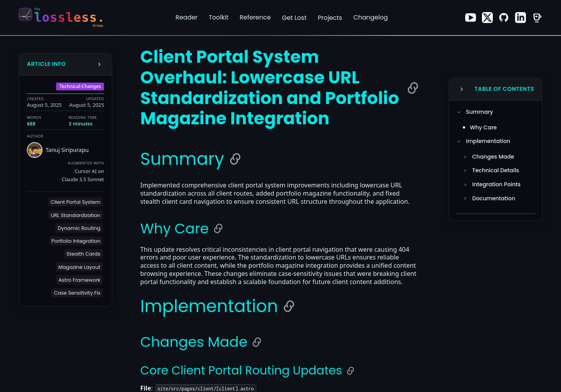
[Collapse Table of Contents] (462, 89)
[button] (75, 202)
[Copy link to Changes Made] (257, 342)
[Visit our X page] (487, 18)
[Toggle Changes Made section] (465, 157)
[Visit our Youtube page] (471, 18)
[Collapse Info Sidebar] (99, 64)
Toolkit (219, 17)
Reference (255, 17)
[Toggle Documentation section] (465, 198)
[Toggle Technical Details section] (465, 171)
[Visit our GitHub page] (504, 18)
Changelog (370, 17)
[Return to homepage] (64, 18)
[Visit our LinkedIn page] (520, 18)
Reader (187, 17)
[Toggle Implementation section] (459, 141)
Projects (330, 18)
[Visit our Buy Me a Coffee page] (537, 18)
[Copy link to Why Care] (218, 228)
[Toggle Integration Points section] (465, 185)
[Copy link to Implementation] (289, 306)
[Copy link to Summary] (235, 159)
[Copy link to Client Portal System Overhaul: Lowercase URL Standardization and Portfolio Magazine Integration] (413, 88)
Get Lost (294, 18)
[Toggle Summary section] (459, 112)
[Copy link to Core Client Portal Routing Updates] (350, 371)
